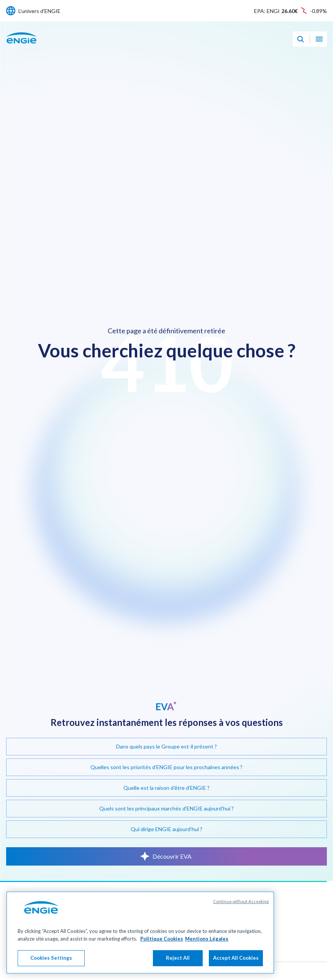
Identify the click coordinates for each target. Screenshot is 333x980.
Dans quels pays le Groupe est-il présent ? (166, 746)
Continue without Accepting (241, 902)
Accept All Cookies (236, 958)
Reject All (178, 958)
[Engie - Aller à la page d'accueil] (21, 46)
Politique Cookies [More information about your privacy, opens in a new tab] (162, 939)
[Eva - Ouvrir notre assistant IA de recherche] (300, 39)
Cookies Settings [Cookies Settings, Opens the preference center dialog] (51, 958)
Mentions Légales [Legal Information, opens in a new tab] (207, 939)
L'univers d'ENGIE (39, 11)
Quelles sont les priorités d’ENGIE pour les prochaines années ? (166, 767)
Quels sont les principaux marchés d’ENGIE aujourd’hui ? (166, 808)
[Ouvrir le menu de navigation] (319, 39)
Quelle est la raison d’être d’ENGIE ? (166, 788)
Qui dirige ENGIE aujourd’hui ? (166, 829)
